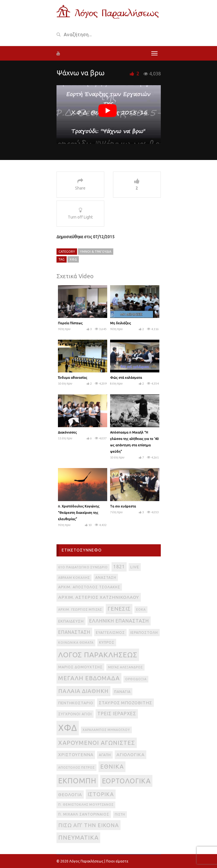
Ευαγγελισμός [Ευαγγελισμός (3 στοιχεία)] (110, 633)
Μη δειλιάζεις (121, 323)
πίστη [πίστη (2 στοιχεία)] (120, 814)
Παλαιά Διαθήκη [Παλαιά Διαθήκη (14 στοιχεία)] (83, 691)
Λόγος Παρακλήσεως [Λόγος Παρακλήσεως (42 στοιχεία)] (98, 655)
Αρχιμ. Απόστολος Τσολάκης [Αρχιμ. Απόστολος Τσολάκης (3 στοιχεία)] (89, 587)
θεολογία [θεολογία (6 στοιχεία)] (70, 795)
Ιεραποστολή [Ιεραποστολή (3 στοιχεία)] (144, 633)
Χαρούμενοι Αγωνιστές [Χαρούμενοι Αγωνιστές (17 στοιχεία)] (97, 743)
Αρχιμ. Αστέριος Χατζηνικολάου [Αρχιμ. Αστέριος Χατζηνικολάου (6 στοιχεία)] (99, 597)
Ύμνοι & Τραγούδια (96, 252)
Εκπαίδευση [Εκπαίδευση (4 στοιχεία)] (71, 621)
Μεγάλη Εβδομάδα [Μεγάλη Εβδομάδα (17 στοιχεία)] (89, 678)
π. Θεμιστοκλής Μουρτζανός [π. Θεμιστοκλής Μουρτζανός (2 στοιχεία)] (86, 805)
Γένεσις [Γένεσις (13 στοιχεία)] (119, 609)
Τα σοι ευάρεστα (123, 506)
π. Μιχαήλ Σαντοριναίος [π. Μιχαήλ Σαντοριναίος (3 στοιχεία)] (84, 814)
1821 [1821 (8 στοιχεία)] (119, 567)
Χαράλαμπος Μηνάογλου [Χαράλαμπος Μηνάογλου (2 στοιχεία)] (106, 730)
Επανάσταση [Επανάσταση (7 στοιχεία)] (74, 632)
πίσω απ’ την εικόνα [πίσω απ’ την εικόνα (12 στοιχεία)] (89, 825)
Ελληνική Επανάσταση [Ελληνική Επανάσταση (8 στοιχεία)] (119, 621)
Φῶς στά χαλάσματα (126, 378)
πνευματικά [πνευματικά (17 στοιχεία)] (78, 837)
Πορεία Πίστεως (70, 323)
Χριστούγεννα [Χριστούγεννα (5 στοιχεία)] (76, 755)
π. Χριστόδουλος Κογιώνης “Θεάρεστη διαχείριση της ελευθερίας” (79, 513)
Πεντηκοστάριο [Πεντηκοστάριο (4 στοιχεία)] (76, 703)
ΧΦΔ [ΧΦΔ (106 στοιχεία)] (68, 728)
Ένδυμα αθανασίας (73, 378)
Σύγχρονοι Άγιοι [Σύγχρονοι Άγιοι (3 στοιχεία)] (75, 714)
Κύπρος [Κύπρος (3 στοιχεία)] (107, 642)
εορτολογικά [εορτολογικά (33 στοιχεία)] (126, 781)
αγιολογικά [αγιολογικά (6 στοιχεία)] (131, 755)
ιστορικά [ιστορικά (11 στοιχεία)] (101, 794)
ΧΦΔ (73, 259)
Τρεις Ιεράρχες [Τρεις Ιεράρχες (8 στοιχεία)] (117, 714)
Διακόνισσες (67, 432)
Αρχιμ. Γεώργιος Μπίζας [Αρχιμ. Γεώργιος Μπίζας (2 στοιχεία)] (80, 609)
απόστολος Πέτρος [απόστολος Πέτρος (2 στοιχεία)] (76, 767)
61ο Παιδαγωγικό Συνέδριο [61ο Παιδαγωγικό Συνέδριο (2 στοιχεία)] (83, 567)
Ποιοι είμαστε (117, 861)
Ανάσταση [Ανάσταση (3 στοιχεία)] (106, 577)
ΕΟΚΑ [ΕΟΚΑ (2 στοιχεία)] (141, 609)
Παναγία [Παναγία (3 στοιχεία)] (122, 692)
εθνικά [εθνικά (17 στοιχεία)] (112, 766)
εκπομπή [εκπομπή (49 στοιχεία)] (77, 781)
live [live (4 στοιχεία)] (135, 567)
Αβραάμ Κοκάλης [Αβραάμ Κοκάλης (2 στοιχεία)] (74, 578)
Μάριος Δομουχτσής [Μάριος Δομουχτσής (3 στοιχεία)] (80, 667)
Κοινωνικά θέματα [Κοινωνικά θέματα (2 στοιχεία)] (76, 643)
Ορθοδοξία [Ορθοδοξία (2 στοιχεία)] (136, 679)
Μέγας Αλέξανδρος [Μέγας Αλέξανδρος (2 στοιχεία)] (125, 667)
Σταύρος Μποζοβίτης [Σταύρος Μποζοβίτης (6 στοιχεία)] (125, 703)
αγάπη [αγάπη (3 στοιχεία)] (105, 755)
